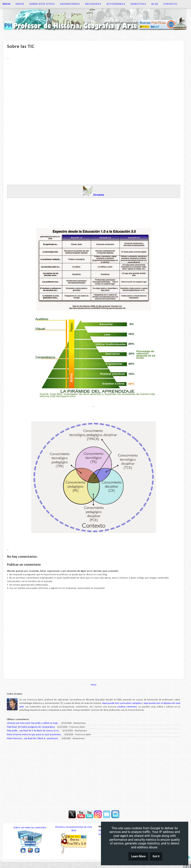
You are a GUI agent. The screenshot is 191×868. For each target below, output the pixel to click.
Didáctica (138, 4)
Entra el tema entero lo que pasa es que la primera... (35, 735)
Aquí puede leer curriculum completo (122, 703)
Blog (155, 4)
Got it (156, 856)
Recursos (93, 4)
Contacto (170, 4)
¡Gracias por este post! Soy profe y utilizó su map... (33, 723)
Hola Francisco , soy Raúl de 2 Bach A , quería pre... (33, 739)
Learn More (138, 856)
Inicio (94, 685)
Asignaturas (70, 4)
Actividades (116, 4)
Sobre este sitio (42, 4)
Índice (20, 4)
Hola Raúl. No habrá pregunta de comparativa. (31, 727)
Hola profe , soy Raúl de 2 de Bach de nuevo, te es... (34, 731)
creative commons (127, 707)
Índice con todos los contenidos (30, 828)
